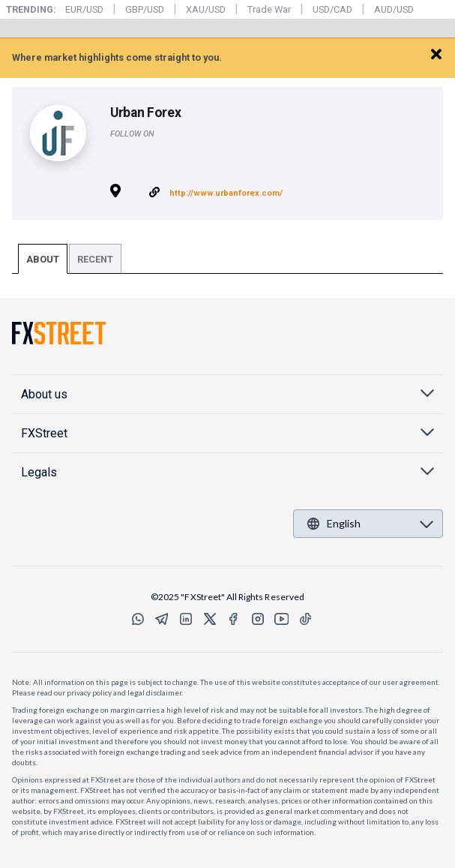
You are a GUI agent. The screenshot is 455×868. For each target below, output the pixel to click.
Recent (95, 259)
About (43, 259)
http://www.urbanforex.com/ (226, 193)
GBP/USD (145, 9)
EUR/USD (84, 9)
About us (44, 394)
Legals (39, 472)
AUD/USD (394, 9)
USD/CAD (332, 9)
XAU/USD (206, 9)
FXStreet (54, 50)
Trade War (269, 9)
